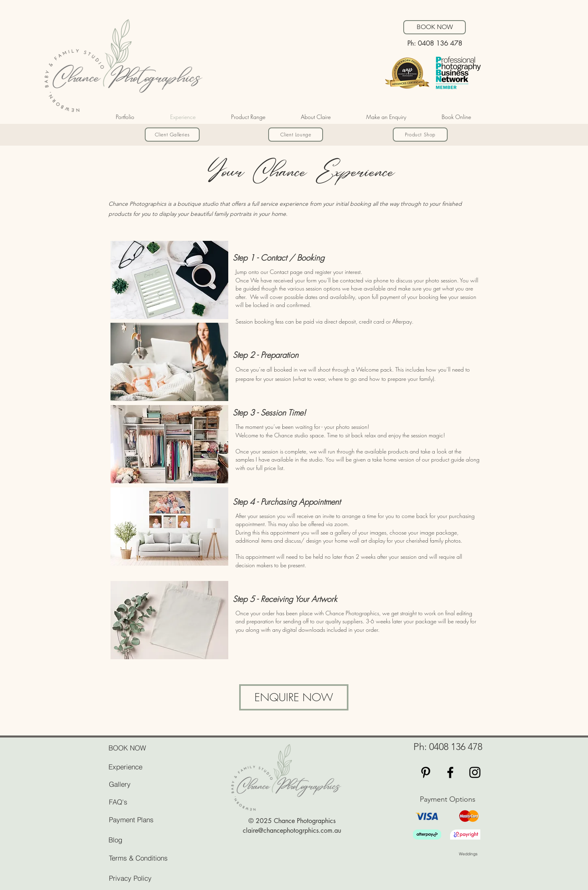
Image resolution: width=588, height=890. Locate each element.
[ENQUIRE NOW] (294, 697)
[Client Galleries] (172, 135)
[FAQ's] (137, 802)
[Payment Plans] (153, 819)
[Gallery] (137, 784)
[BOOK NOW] (435, 27)
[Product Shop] (420, 135)
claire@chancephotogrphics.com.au (292, 830)
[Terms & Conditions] (153, 858)
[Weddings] (487, 854)
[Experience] (153, 767)
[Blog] (153, 840)
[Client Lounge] (296, 135)
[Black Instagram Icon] (475, 772)
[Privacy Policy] (137, 878)
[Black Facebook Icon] (450, 772)
